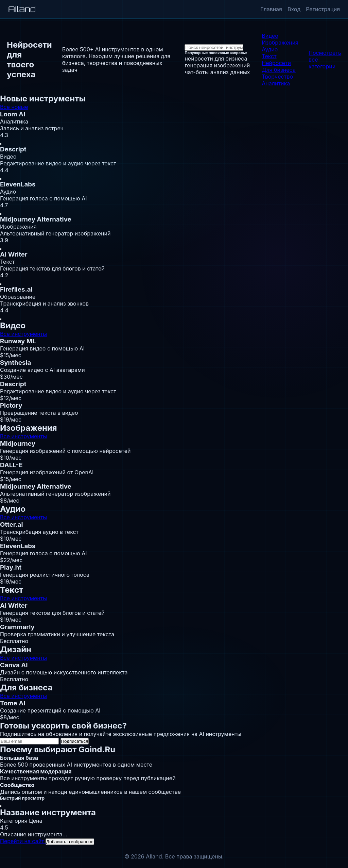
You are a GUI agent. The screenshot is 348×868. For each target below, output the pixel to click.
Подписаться (75, 741)
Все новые (14, 107)
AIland (22, 9)
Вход (294, 9)
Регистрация (323, 9)
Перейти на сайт (23, 841)
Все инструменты (23, 334)
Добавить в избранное (70, 842)
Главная (271, 9)
